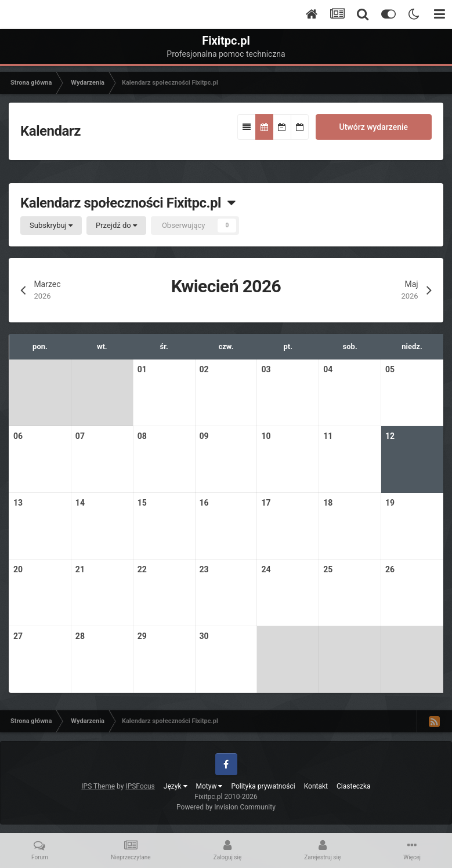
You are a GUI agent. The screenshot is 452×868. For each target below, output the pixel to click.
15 (142, 503)
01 (142, 369)
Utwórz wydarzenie (374, 127)
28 (80, 636)
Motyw (209, 786)
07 (80, 436)
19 (390, 503)
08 (142, 436)
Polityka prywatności (263, 786)
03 (266, 369)
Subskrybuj (51, 225)
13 (18, 503)
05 (390, 369)
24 (266, 569)
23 (204, 569)
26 (390, 569)
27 (18, 636)
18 (328, 503)
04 (328, 369)
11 (328, 436)
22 (142, 569)
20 (18, 569)
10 (266, 436)
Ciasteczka (354, 786)
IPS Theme (98, 786)
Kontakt (316, 786)
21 (80, 569)
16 (204, 503)
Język (176, 786)
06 (18, 436)
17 (266, 503)
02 (204, 369)
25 (328, 569)
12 (390, 436)
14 (80, 503)
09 (204, 436)
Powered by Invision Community (226, 807)
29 (142, 636)
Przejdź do (116, 225)
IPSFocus (140, 786)
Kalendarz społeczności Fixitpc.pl (128, 203)
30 (204, 636)
